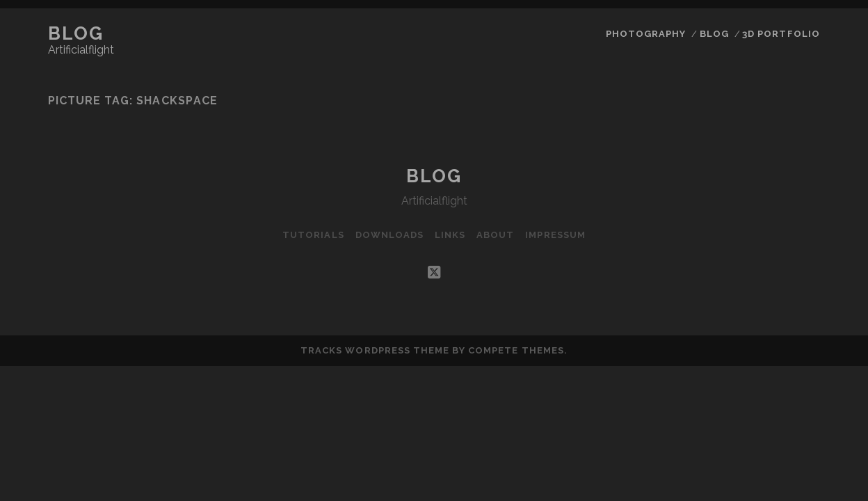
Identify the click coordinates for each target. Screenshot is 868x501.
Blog (75, 33)
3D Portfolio (781, 34)
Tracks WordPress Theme (375, 350)
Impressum (555, 235)
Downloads (389, 235)
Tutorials (313, 235)
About (495, 235)
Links (450, 235)
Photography (646, 34)
